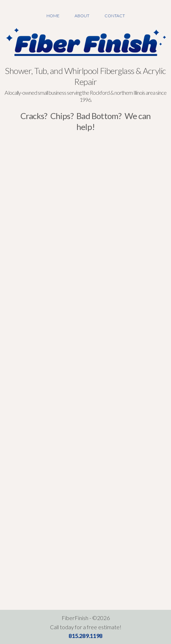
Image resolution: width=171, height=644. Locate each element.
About (82, 16)
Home (53, 16)
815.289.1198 (85, 636)
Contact (115, 16)
